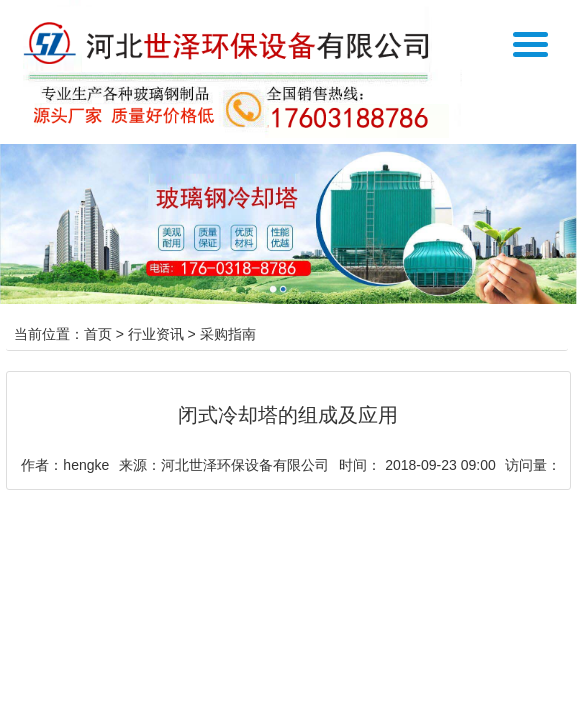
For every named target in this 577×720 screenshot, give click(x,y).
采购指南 (228, 334)
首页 (98, 334)
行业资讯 (156, 334)
